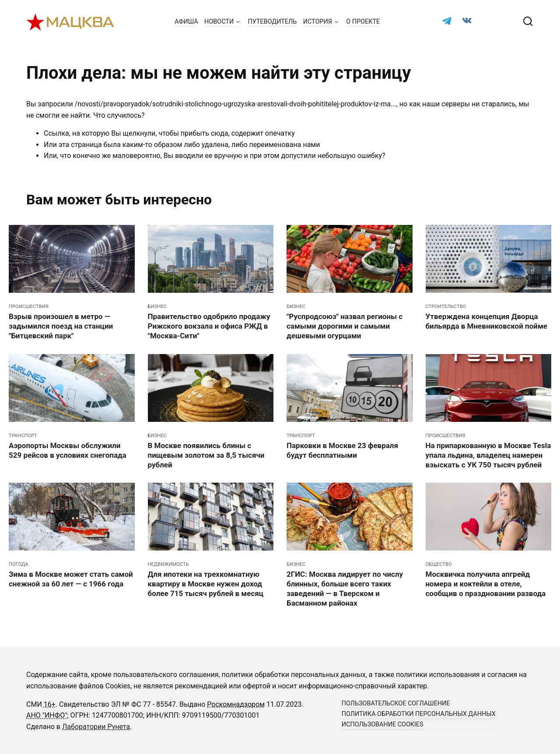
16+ (50, 704)
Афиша (186, 22)
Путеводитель (273, 22)
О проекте (363, 22)
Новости (219, 22)
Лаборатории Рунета (96, 727)
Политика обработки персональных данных (419, 714)
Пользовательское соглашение (396, 704)
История (318, 22)
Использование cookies (383, 725)
